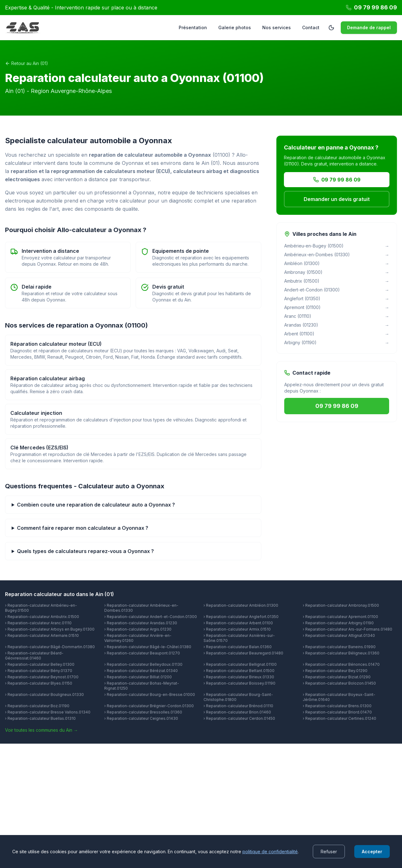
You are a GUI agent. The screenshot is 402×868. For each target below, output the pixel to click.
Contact (311, 27)
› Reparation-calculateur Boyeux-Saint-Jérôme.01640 (339, 697)
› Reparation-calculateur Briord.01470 (337, 712)
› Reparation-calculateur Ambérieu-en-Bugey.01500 (41, 608)
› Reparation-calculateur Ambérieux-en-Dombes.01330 (141, 608)
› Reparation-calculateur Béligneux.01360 (341, 653)
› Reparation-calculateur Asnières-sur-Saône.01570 (239, 638)
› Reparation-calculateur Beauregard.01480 (243, 653)
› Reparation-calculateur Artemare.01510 (42, 635)
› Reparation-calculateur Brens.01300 (337, 706)
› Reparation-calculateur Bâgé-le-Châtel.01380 (148, 647)
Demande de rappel (369, 27)
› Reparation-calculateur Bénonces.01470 (341, 664)
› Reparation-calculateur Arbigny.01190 (338, 623)
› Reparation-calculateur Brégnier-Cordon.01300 (149, 706)
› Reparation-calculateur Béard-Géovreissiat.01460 (34, 656)
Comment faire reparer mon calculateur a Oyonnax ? (83, 528)
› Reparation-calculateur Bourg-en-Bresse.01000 (150, 694)
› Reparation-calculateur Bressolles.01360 (143, 712)
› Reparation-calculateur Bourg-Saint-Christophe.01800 (238, 697)
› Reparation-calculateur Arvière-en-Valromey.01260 (138, 638)
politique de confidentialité (270, 852)
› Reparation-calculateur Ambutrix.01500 (42, 617)
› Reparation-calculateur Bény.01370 (39, 671)
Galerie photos (235, 27)
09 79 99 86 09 (337, 180)
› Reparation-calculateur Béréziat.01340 (141, 671)
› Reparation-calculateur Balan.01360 (238, 647)
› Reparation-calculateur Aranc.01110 (38, 623)
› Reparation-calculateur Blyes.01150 (39, 683)
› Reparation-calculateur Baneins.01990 (339, 647)
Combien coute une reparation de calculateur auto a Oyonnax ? (96, 505)
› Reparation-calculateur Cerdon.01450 (239, 718)
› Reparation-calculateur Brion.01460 (237, 712)
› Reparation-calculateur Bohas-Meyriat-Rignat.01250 (142, 686)
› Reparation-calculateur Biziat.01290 (337, 677)
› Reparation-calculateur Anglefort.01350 (241, 617)
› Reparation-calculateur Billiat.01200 (138, 677)
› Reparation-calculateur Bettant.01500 (239, 671)
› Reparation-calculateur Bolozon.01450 (339, 683)
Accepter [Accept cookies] (372, 852)
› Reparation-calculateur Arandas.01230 (141, 623)
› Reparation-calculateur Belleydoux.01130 (143, 664)
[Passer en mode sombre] (331, 28)
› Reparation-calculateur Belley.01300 (40, 664)
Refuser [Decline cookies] (329, 852)
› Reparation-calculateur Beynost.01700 (42, 677)
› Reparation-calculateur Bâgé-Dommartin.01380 (50, 647)
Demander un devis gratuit (337, 199)
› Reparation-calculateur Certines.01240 (340, 718)
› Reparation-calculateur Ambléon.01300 (241, 605)
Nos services (277, 27)
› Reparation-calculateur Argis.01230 (138, 629)
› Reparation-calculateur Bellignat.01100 (240, 664)
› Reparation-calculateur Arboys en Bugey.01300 (50, 629)
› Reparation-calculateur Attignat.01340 (339, 635)
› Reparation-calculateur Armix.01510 (237, 629)
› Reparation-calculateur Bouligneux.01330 (44, 694)
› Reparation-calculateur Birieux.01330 (239, 677)
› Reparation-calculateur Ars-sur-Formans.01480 (348, 629)
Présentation (193, 27)
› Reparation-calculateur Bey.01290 (335, 671)
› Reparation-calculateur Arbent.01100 (238, 623)
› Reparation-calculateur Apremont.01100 (340, 617)
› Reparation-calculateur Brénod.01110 (238, 706)
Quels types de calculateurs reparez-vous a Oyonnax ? (85, 551)
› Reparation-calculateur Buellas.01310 (40, 718)
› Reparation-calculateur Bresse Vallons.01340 (48, 712)
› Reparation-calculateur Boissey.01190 (239, 683)
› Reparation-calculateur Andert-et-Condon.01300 (151, 617)
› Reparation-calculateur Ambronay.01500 (341, 605)
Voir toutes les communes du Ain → (41, 730)
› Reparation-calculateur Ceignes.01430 (141, 718)
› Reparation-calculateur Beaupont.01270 (142, 653)
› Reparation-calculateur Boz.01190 (37, 706)
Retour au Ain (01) (27, 63)
